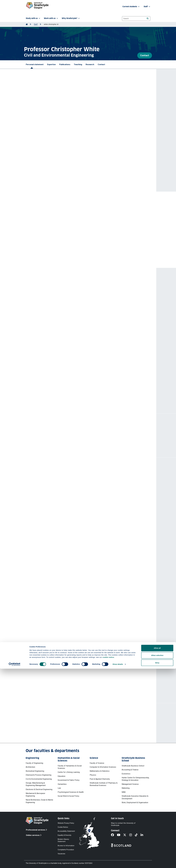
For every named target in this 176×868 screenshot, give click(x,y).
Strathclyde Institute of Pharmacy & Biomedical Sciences (104, 784)
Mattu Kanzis (34, 367)
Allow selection (157, 855)
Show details (118, 864)
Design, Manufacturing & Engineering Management (36, 784)
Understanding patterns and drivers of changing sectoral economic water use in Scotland (67, 291)
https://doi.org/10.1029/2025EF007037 (45, 321)
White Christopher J (62, 294)
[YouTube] (120, 835)
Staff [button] (147, 7)
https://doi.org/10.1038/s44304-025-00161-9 (47, 377)
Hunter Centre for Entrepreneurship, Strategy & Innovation (135, 779)
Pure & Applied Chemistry (100, 779)
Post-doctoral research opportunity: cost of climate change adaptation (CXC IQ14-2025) (67, 642)
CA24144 (45, 142)
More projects (40, 689)
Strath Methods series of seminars (44, 545)
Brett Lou (33, 328)
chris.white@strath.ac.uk (44, 728)
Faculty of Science (97, 763)
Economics (126, 774)
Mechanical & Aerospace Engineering (35, 795)
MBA (124, 792)
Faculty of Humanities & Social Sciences (70, 767)
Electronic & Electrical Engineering (39, 789)
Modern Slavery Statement (63, 840)
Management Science (130, 784)
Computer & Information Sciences (103, 767)
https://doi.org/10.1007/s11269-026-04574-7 (47, 301)
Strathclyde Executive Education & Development (135, 797)
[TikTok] (138, 835)
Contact (145, 55)
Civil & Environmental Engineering (39, 779)
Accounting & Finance (130, 770)
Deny (157, 862)
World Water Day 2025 (38, 525)
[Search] (148, 18)
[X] (126, 835)
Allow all (157, 847)
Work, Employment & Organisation (135, 803)
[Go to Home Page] (27, 24)
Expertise (51, 64)
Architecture (30, 767)
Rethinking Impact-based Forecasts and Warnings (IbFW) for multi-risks (59, 381)
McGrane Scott (48, 294)
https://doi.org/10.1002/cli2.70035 (43, 335)
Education (62, 776)
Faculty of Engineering (34, 763)
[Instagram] (132, 835)
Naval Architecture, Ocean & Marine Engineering (39, 801)
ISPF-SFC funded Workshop (41, 535)
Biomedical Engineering (35, 771)
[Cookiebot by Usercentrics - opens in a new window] (15, 864)
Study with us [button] (33, 18)
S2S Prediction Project (50, 162)
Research (90, 64)
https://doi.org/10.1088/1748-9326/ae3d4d (46, 355)
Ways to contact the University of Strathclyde (123, 824)
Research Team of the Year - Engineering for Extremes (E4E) (52, 211)
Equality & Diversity (64, 835)
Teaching (78, 64)
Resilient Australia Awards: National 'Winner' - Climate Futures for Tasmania (58, 243)
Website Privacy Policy (66, 823)
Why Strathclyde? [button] (71, 18)
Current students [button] (131, 7)
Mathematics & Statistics (100, 771)
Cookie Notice (63, 827)
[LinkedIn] (143, 835)
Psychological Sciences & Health (71, 792)
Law (59, 788)
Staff (36, 24)
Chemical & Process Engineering (38, 775)
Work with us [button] (51, 18)
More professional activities (47, 582)
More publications (42, 400)
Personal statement (35, 64)
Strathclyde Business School (133, 766)
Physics (93, 775)
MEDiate (33, 147)
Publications (65, 64)
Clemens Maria (35, 294)
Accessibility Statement (66, 831)
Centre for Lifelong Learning (69, 772)
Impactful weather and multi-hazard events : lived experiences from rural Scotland (64, 325)
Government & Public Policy (69, 780)
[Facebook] (114, 835)
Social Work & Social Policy (68, 796)
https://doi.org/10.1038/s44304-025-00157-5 (47, 391)
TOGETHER (90, 150)
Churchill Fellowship (34, 233)
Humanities (62, 784)
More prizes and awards (42, 258)
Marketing (126, 788)
